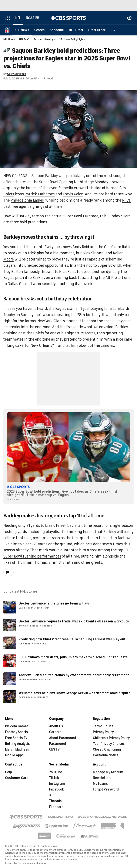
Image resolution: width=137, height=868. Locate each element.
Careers (55, 732)
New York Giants (51, 321)
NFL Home (9, 39)
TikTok (54, 778)
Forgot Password (106, 789)
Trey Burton (13, 272)
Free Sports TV (16, 738)
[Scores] (39, 30)
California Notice (106, 755)
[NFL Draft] (76, 30)
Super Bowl (49, 182)
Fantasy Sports (16, 732)
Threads (55, 801)
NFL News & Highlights (72, 39)
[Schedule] (57, 30)
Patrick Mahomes (40, 194)
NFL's (126, 200)
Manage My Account (108, 772)
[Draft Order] (97, 30)
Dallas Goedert (20, 284)
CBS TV (54, 749)
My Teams (100, 784)
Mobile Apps (14, 755)
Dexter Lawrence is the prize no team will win (55, 603)
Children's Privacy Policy (111, 738)
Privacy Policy (103, 732)
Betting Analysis (17, 744)
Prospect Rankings (44, 39)
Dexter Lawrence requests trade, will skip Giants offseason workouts (74, 621)
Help (9, 772)
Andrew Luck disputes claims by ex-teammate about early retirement (74, 675)
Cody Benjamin (17, 74)
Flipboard (56, 807)
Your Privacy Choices (109, 744)
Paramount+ (59, 744)
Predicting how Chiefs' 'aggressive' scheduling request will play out (72, 639)
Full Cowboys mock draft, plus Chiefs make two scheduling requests (73, 657)
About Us (56, 726)
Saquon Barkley (45, 176)
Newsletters (102, 778)
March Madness (17, 749)
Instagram (57, 784)
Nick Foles (68, 272)
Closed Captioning (107, 749)
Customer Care (17, 778)
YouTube (56, 772)
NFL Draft (24, 39)
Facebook (56, 789)
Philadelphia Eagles (27, 200)
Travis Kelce (73, 194)
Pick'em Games (17, 726)
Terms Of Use (103, 726)
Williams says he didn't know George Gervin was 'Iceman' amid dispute (75, 693)
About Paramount (63, 738)
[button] (113, 30)
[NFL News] (22, 30)
